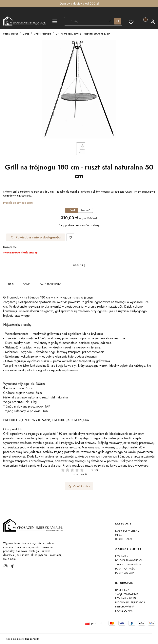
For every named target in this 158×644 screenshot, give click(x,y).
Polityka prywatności (129, 560)
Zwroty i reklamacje (128, 565)
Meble (119, 535)
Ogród (26, 34)
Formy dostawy (125, 573)
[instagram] (6, 566)
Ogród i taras (124, 539)
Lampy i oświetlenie (127, 531)
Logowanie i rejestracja (130, 603)
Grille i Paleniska (43, 34)
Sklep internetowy (21, 639)
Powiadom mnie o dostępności (36, 237)
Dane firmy (122, 590)
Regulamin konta (126, 598)
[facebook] (12, 566)
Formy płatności (125, 569)
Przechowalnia (125, 607)
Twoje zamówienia (127, 594)
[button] (55, 22)
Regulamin (122, 556)
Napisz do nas (124, 611)
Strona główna (11, 34)
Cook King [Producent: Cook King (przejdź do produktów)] (79, 265)
